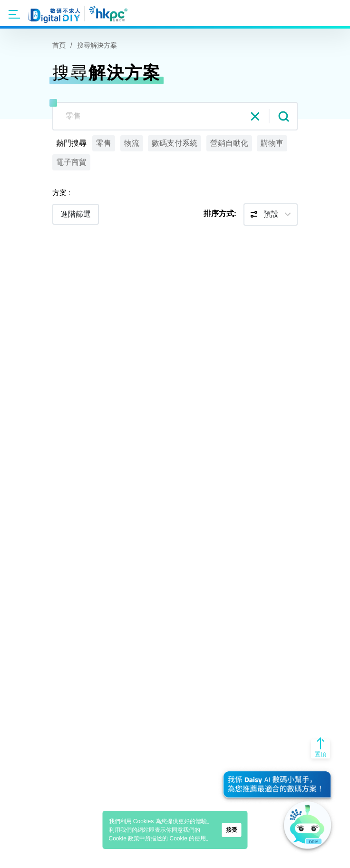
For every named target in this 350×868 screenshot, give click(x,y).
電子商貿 (71, 162)
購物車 (272, 143)
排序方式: (220, 214)
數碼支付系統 (175, 143)
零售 (104, 143)
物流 (132, 143)
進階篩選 (76, 214)
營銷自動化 (229, 143)
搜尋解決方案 (97, 45)
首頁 (59, 45)
